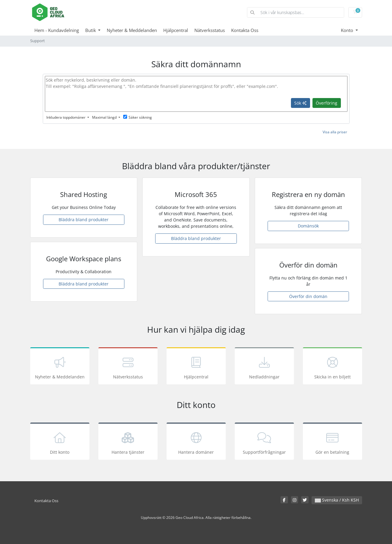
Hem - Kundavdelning (57, 30)
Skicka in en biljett (332, 367)
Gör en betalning (332, 442)
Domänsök (308, 226)
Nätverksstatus (210, 30)
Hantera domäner (196, 442)
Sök (300, 103)
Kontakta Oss (245, 30)
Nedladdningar (264, 367)
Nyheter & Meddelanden (132, 30)
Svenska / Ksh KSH (337, 500)
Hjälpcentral (176, 30)
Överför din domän (308, 296)
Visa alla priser (335, 132)
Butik (91, 30)
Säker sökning (138, 117)
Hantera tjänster (128, 442)
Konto (348, 30)
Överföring (327, 103)
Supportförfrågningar (264, 442)
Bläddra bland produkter (84, 220)
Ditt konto (60, 442)
